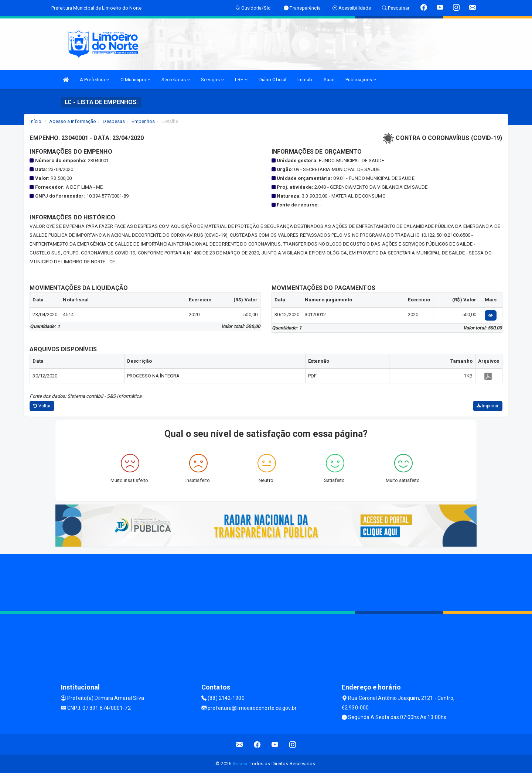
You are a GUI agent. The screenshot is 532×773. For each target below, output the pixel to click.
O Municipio (135, 80)
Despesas (114, 121)
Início (35, 121)
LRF (241, 80)
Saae (329, 80)
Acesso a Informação (73, 121)
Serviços (212, 80)
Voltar (42, 406)
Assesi (240, 764)
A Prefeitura (94, 80)
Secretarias (176, 80)
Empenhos (143, 121)
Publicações (361, 80)
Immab (305, 80)
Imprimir (488, 406)
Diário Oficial (272, 80)
